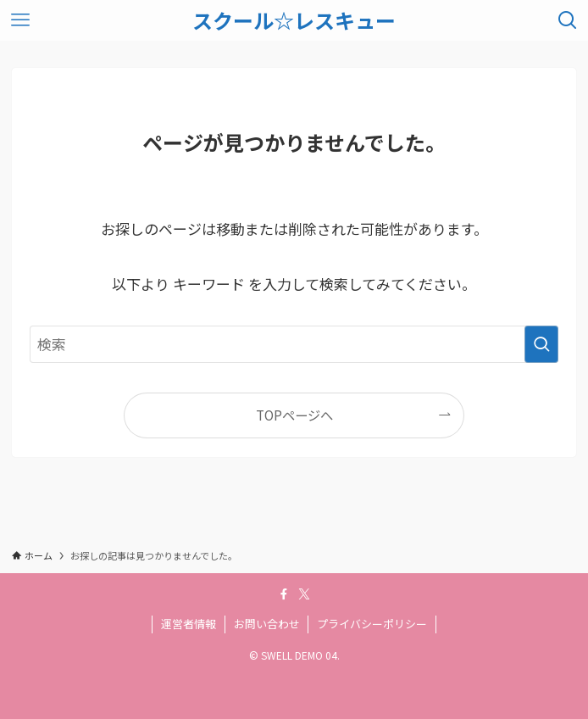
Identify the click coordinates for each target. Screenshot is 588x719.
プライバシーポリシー (372, 624)
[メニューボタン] (20, 20)
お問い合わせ (267, 624)
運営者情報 (189, 624)
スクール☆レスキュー (294, 20)
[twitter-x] (304, 594)
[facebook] (284, 594)
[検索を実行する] (541, 344)
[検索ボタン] (568, 20)
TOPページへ (294, 415)
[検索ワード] (294, 344)
